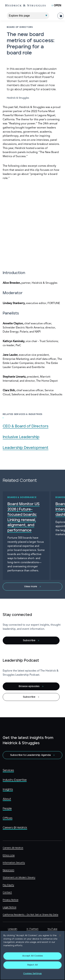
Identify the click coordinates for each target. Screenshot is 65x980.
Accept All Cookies (33, 956)
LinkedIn (13, 929)
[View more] (32, 587)
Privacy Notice (11, 900)
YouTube (52, 929)
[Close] (60, 935)
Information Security (14, 863)
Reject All (32, 965)
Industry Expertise (15, 780)
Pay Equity (8, 885)
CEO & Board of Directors (26, 426)
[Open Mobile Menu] (56, 5)
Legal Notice (10, 907)
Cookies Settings (32, 974)
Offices (8, 818)
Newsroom (8, 870)
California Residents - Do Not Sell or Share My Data (30, 915)
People (7, 809)
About (7, 799)
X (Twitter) (32, 929)
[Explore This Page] (28, 13)
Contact (7, 892)
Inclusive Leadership (21, 437)
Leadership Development (26, 448)
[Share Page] (61, 13)
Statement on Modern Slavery (19, 878)
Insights (8, 789)
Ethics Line (9, 855)
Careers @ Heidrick (15, 828)
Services (8, 770)
